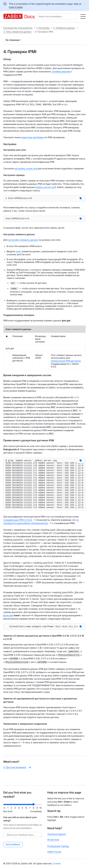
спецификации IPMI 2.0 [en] (18, 532)
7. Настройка (43, 28)
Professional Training (58, 846)
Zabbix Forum (54, 852)
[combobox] (57, 16)
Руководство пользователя (18, 28)
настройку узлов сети (26, 168)
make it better (16, 7)
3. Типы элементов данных (17, 32)
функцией (8, 627)
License (57, 863)
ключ (19, 252)
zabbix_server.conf (46, 187)
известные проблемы (33, 137)
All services (53, 840)
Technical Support (57, 834)
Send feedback (13, 844)
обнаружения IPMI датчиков (66, 362)
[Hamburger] (83, 16)
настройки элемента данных (23, 241)
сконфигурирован (61, 71)
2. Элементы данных (64, 28)
